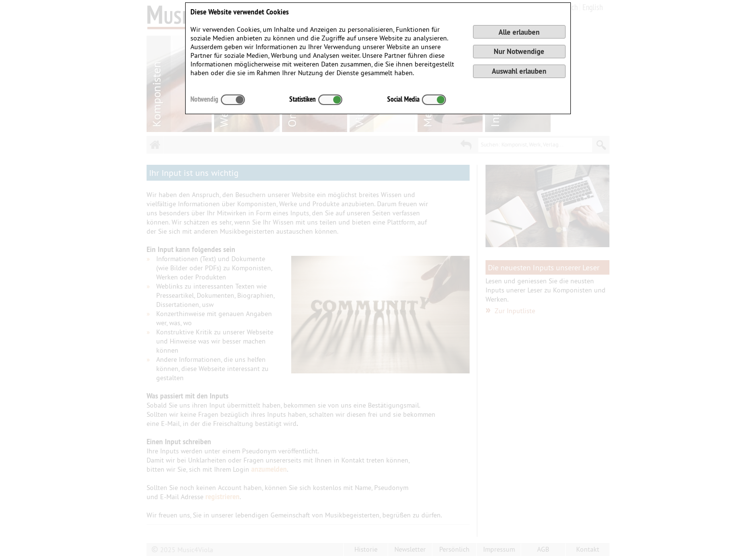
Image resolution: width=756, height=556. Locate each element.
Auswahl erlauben (519, 71)
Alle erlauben (519, 32)
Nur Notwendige (519, 51)
